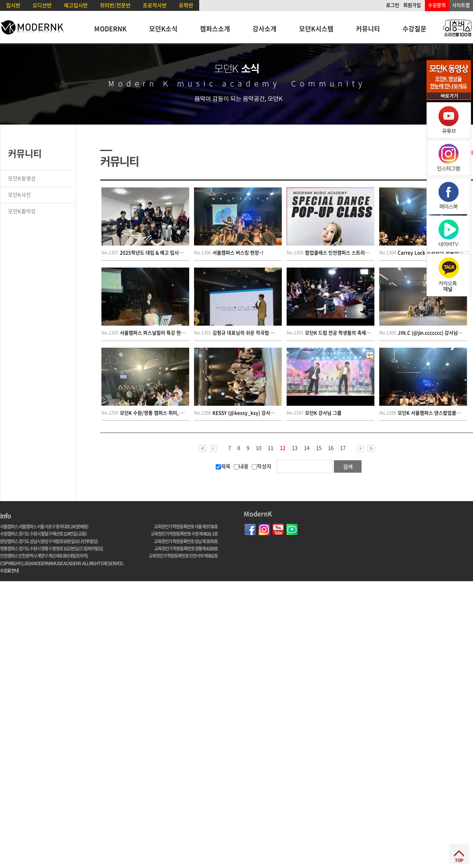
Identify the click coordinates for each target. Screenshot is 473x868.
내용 (241, 466)
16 (331, 448)
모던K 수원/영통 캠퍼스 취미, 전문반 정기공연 (166, 413)
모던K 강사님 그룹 (323, 413)
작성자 (262, 466)
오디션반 (42, 5)
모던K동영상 (22, 178)
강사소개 (265, 28)
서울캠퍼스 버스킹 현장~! (238, 253)
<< (203, 448)
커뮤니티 (368, 28)
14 (307, 448)
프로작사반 (155, 5)
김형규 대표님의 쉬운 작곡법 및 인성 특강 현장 (259, 333)
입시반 (13, 5)
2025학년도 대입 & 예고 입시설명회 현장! (162, 253)
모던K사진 (19, 194)
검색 (348, 466)
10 (259, 448)
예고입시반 (76, 5)
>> (371, 448)
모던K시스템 (316, 28)
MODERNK (110, 28)
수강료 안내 (9, 571)
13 (295, 448)
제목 (223, 466)
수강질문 (414, 28)
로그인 (393, 5)
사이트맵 (461, 5)
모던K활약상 (22, 211)
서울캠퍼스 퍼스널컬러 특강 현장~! (155, 333)
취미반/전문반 (115, 5)
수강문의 (437, 5)
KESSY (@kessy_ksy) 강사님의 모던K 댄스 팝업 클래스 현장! (275, 413)
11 (271, 448)
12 (283, 448)
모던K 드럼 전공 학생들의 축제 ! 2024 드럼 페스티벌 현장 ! (364, 333)
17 (343, 448)
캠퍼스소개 (215, 28)
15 (319, 448)
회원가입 (412, 5)
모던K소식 (163, 28)
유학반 (186, 5)
